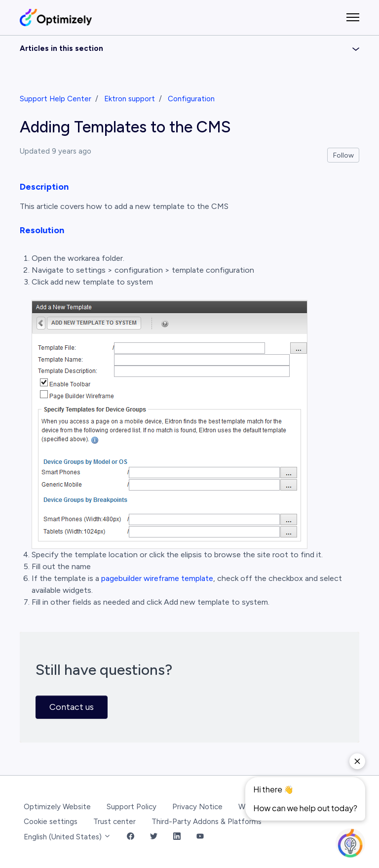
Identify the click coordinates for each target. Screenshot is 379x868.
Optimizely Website (57, 807)
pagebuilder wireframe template (157, 578)
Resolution (42, 230)
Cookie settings (51, 822)
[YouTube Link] (200, 837)
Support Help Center (56, 99)
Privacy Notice (197, 807)
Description (44, 187)
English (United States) (67, 837)
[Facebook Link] (131, 837)
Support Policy (132, 807)
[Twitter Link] (154, 837)
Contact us (72, 707)
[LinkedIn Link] (177, 837)
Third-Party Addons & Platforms (207, 822)
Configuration (191, 99)
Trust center (114, 822)
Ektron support (130, 99)
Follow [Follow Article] (343, 155)
